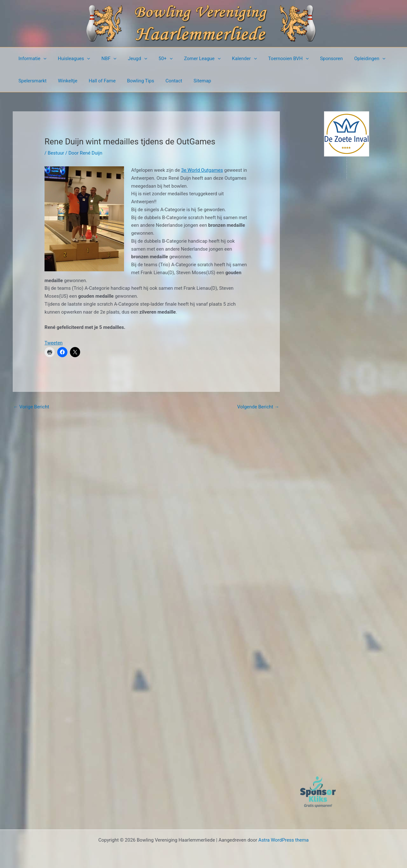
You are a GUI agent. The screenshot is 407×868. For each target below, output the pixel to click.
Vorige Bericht (31, 407)
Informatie (31, 59)
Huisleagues (71, 59)
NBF (104, 59)
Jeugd (131, 59)
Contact (165, 81)
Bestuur (56, 153)
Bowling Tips (134, 81)
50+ (157, 59)
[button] (42, 59)
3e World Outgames (202, 170)
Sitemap (192, 81)
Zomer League (192, 59)
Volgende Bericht (258, 407)
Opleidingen (352, 59)
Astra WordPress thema (284, 840)
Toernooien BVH (275, 59)
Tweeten (54, 343)
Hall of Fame (97, 81)
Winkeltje (65, 81)
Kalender (232, 59)
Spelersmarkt (32, 81)
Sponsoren (316, 59)
